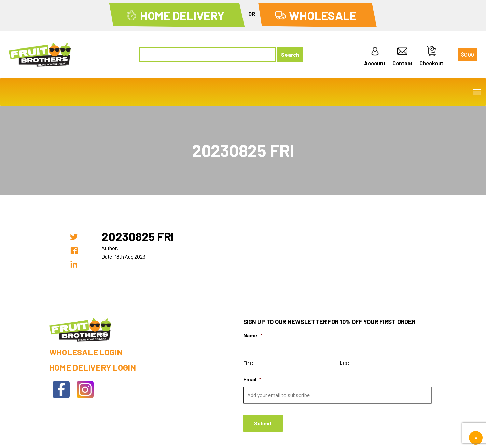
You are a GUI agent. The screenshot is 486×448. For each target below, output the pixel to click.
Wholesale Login (86, 352)
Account (375, 56)
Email (252, 379)
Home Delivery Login (93, 367)
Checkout (431, 56)
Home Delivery (182, 15)
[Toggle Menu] (477, 92)
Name (253, 335)
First (248, 363)
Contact (402, 56)
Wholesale (323, 15)
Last (345, 363)
